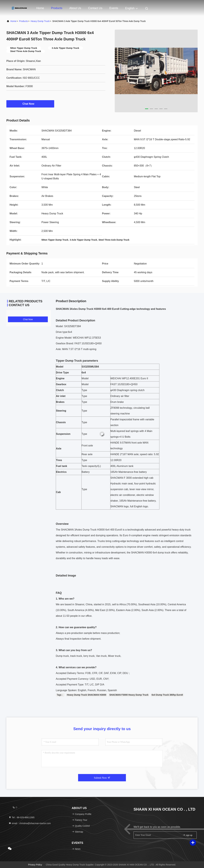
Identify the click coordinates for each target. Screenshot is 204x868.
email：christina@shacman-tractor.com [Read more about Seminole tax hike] (30, 823)
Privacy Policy (35, 865)
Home (40, 8)
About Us (75, 8)
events (114, 8)
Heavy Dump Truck (40, 21)
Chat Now (30, 104)
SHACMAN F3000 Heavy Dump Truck (129, 695)
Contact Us (95, 8)
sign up (187, 835)
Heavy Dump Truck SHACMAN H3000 (87, 695)
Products (57, 8)
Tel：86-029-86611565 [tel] (22, 817)
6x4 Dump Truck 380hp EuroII (167, 695)
